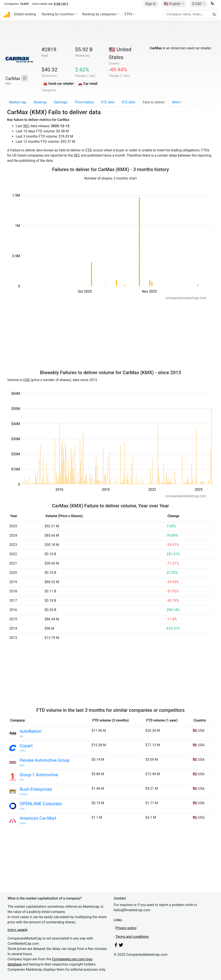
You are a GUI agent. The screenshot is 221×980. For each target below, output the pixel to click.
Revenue (40, 102)
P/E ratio (108, 102)
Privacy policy (126, 928)
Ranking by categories (99, 14)
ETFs (128, 14)
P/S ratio (129, 102)
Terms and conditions (132, 937)
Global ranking (25, 14)
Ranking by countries (58, 14)
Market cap (18, 102)
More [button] (176, 102)
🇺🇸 (173, 4)
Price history (84, 102)
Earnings (61, 102)
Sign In (151, 4)
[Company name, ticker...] (191, 14)
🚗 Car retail (88, 84)
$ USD (197, 4)
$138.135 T (61, 4)
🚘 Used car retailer (58, 84)
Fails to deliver (154, 102)
